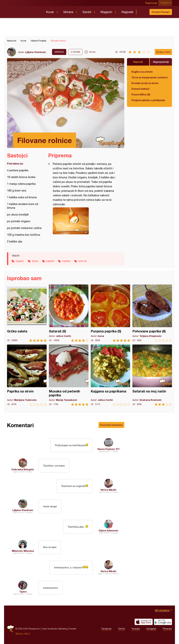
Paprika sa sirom (27, 375)
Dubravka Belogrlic (23, 469)
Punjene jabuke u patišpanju (148, 100)
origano (20, 261)
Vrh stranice (162, 610)
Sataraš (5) (69, 313)
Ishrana (68, 12)
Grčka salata (27, 313)
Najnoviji (138, 62)
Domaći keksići (140, 89)
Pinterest (167, 629)
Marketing (63, 629)
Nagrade (127, 12)
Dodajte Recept (161, 12)
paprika (50, 261)
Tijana (23, 592)
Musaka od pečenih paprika (69, 375)
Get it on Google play (163, 622)
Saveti (87, 12)
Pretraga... (142, 12)
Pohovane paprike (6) (152, 313)
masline (66, 261)
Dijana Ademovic (109, 530)
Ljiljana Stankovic (36, 52)
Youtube (136, 629)
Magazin (106, 12)
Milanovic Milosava (23, 551)
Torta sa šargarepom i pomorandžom (149, 77)
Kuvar (50, 12)
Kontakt (73, 629)
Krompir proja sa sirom (145, 83)
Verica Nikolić (109, 490)
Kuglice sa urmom (142, 72)
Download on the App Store (144, 622)
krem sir (83, 261)
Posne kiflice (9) (141, 94)
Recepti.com (24, 11)
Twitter (122, 629)
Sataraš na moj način (152, 375)
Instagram (151, 629)
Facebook (106, 629)
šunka (35, 261)
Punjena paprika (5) (110, 313)
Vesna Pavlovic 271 (109, 449)
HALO (27, 634)
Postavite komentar (111, 425)
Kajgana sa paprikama (110, 375)
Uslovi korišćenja (49, 629)
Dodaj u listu (163, 52)
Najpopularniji (161, 62)
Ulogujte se (166, 3)
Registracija (152, 3)
